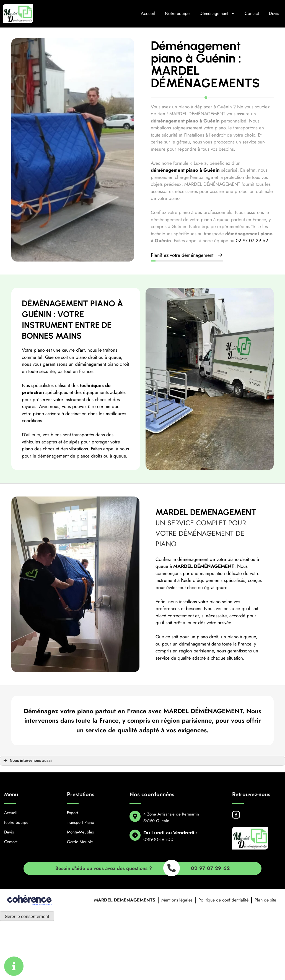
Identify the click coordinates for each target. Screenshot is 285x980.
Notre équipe (177, 13)
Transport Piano (81, 822)
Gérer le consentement (27, 917)
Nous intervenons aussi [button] (27, 761)
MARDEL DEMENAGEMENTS (125, 900)
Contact (252, 13)
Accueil (148, 13)
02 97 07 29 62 (252, 241)
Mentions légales (177, 900)
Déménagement (217, 13)
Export (72, 813)
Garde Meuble (80, 842)
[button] (187, 256)
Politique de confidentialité (223, 900)
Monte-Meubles (80, 832)
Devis (274, 13)
